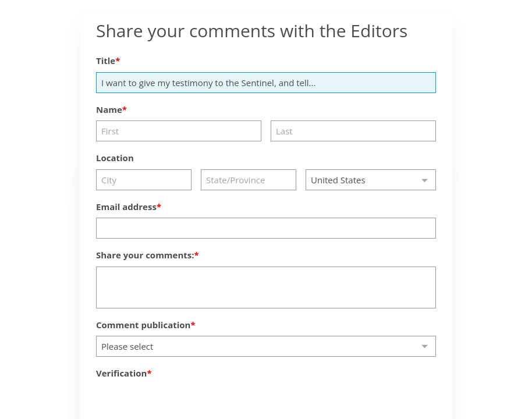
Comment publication (143, 325)
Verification (121, 373)
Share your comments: (145, 255)
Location (115, 158)
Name (109, 109)
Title (106, 61)
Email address (126, 207)
